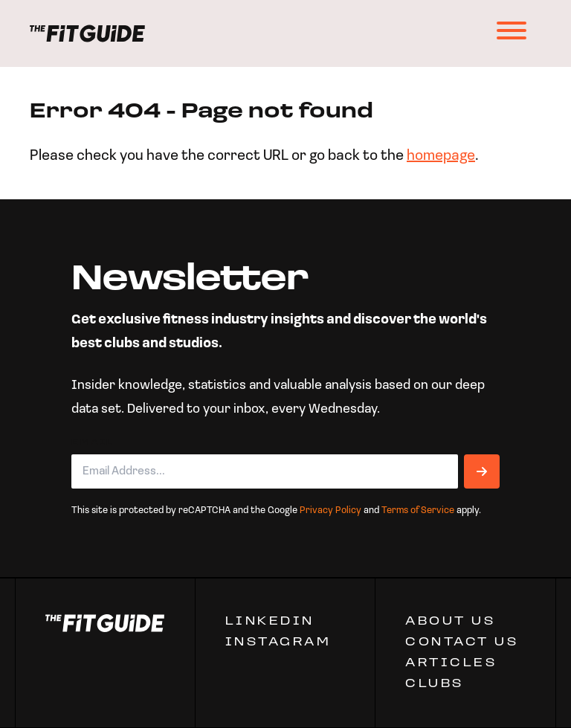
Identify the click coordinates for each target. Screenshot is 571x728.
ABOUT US (450, 622)
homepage (441, 156)
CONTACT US (462, 642)
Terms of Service (418, 510)
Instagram (278, 642)
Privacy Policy (330, 510)
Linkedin (270, 622)
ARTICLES (451, 663)
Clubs (435, 684)
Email (93, 442)
